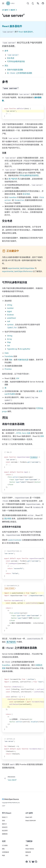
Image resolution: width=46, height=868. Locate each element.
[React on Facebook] (27, 862)
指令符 (13, 10)
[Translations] (38, 3)
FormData (9, 356)
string (10, 305)
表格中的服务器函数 (15, 70)
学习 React (7, 813)
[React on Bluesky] (33, 862)
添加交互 (5, 827)
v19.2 (13, 3)
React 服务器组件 (26, 32)
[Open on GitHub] (43, 3)
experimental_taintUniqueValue (21, 268)
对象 (10, 360)
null (9, 321)
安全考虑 (11, 58)
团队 (3, 849)
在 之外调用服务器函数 (20, 73)
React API (29, 817)
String (10, 336)
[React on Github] (36, 862)
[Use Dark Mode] (33, 3)
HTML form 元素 (23, 433)
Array (9, 339)
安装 (3, 821)
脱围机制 (5, 834)
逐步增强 (8, 519)
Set (9, 346)
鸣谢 (3, 855)
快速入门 (5, 817)
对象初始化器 (23, 360)
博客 (27, 845)
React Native (30, 849)
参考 (6, 51)
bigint (9, 311)
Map (9, 342)
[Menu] (3, 3)
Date (7, 353)
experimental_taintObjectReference (17, 271)
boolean (10, 315)
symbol (10, 325)
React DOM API (31, 821)
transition (13, 197)
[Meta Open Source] (23, 799)
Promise (8, 369)
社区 (4, 841)
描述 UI (4, 824)
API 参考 (5, 10)
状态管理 (5, 831)
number (10, 308)
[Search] (28, 3)
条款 (27, 855)
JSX (17, 378)
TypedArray (12, 349)
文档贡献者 (5, 852)
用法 (6, 66)
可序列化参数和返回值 (16, 61)
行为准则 (5, 845)
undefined (11, 318)
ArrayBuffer (25, 349)
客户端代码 (13, 179)
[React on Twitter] (30, 862)
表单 (42, 436)
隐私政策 (28, 852)
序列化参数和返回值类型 (29, 175)
